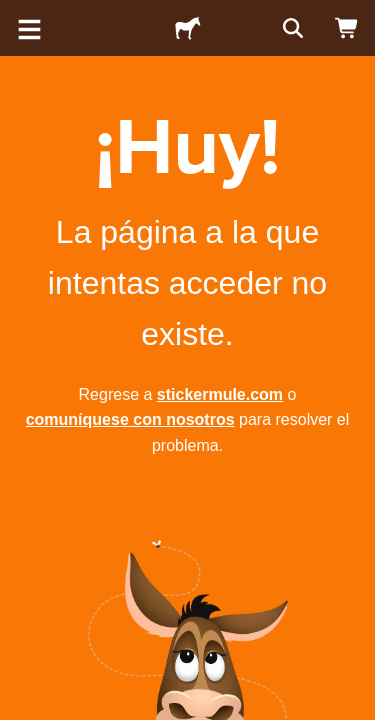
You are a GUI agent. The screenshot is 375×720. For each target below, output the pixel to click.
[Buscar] (291, 28)
